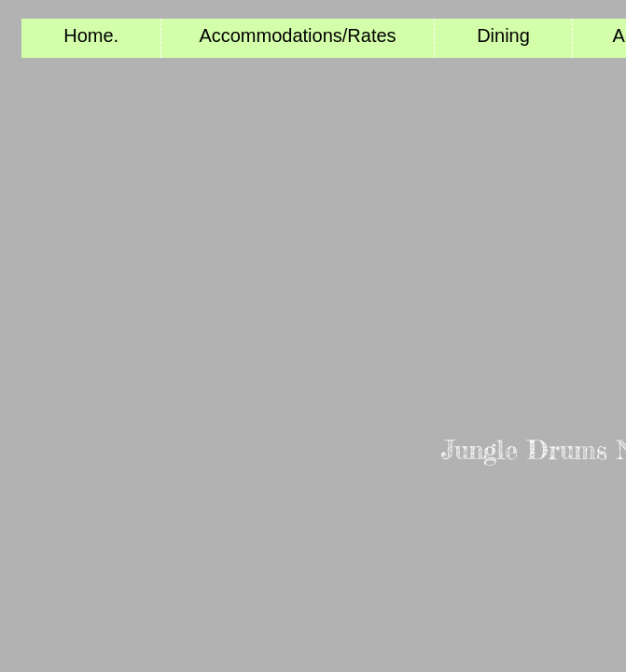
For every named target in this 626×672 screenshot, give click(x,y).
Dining (503, 35)
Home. (91, 35)
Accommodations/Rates (297, 35)
